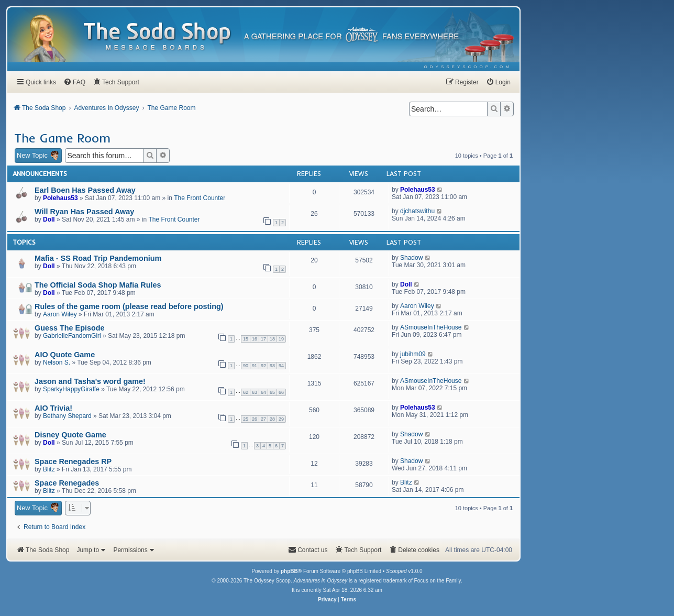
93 (272, 366)
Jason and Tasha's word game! (90, 381)
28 (272, 419)
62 (246, 392)
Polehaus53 (60, 198)
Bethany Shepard (67, 416)
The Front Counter (200, 198)
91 (255, 366)
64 (263, 392)
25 (246, 419)
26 (255, 419)
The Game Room (62, 138)
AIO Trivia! (53, 408)
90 (246, 366)
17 (263, 339)
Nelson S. (57, 362)
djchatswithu (417, 211)
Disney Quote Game (70, 435)
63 (255, 392)
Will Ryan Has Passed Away (84, 212)
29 (281, 419)
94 (281, 366)
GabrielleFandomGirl (72, 336)
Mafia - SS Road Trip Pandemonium (98, 258)
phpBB (289, 571)
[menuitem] (468, 67)
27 (263, 419)
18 (272, 339)
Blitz (49, 469)
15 (246, 339)
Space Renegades (67, 483)
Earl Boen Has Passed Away (85, 190)
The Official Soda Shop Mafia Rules (98, 285)
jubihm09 (413, 354)
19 (281, 339)
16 (255, 339)
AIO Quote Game (65, 355)
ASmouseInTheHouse (431, 327)
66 (281, 392)
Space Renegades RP (73, 461)
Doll (49, 219)
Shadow (411, 258)
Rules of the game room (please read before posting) (129, 306)
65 (272, 392)
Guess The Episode (70, 328)
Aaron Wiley (60, 314)
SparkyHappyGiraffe (71, 389)
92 (263, 366)
